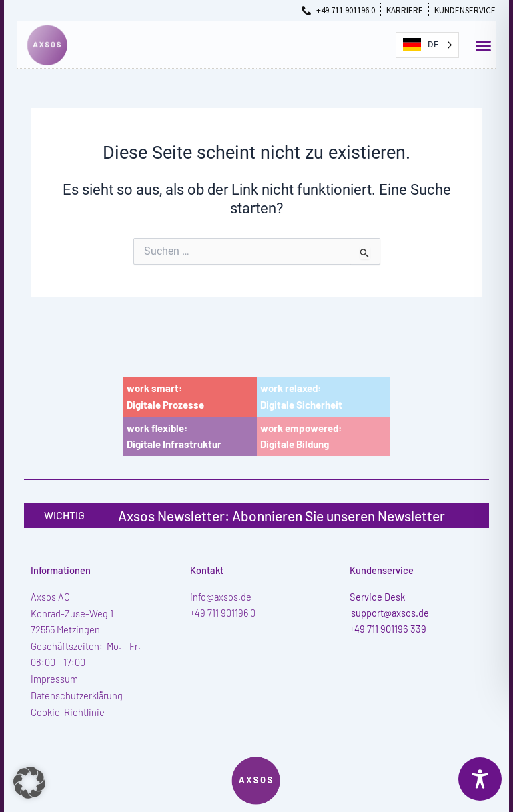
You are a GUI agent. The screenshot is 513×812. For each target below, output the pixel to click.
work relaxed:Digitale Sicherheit (301, 396)
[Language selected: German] (427, 45)
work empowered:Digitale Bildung (301, 436)
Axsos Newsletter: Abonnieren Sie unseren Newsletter (282, 516)
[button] (484, 46)
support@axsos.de (390, 613)
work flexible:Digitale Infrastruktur (174, 436)
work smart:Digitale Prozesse (165, 396)
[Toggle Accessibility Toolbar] (480, 779)
